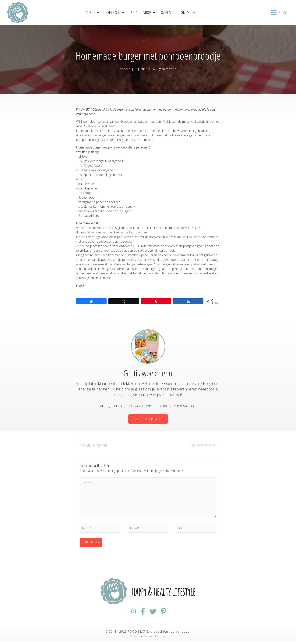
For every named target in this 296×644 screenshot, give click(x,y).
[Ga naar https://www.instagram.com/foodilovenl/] (128, 614)
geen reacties (168, 69)
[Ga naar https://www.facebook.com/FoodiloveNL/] (141, 614)
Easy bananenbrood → (204, 445)
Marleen (125, 69)
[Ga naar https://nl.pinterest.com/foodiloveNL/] (168, 614)
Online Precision (155, 639)
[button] (148, 419)
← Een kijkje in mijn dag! (92, 445)
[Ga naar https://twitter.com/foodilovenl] (155, 614)
